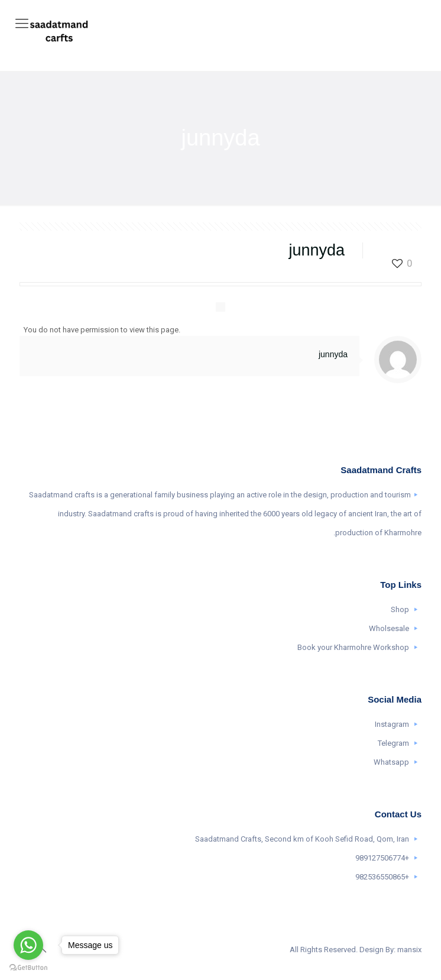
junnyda (333, 354)
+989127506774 (382, 858)
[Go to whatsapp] (28, 945)
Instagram (392, 724)
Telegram (393, 743)
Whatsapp (391, 762)
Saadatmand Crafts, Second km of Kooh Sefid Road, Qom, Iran (302, 839)
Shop (400, 609)
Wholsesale (389, 628)
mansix (409, 950)
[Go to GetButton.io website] (28, 968)
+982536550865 (382, 877)
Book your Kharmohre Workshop (353, 647)
